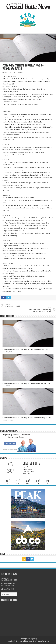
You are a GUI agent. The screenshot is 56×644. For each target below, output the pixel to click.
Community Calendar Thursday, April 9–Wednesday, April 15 (26, 383)
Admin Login (23, 639)
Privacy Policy (33, 639)
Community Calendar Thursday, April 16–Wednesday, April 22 (27, 349)
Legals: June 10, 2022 (17, 305)
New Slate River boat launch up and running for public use (39, 310)
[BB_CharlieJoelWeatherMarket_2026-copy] (19, 443)
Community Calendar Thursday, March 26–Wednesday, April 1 (27, 417)
